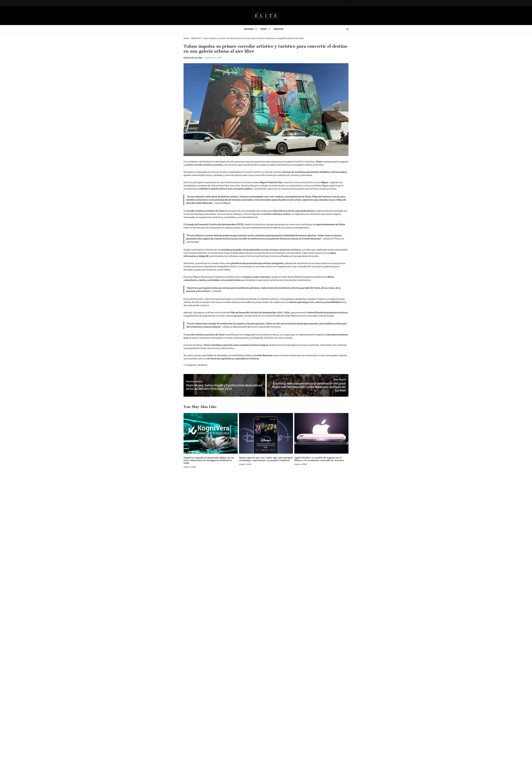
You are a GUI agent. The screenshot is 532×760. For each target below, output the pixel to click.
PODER (264, 29)
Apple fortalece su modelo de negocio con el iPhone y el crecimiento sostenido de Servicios (319, 459)
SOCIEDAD (249, 29)
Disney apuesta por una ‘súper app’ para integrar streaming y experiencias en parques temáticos (266, 459)
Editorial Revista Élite (193, 58)
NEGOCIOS (278, 29)
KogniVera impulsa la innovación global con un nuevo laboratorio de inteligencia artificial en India (209, 460)
